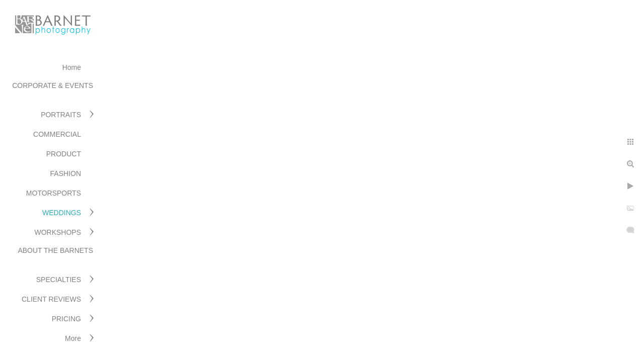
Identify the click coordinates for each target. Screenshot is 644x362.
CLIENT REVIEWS (51, 299)
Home (72, 67)
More (73, 338)
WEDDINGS (62, 213)
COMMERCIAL (57, 134)
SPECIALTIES (59, 280)
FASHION (66, 173)
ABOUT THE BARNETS (55, 250)
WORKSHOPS (58, 232)
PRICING (66, 319)
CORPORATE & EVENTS (53, 85)
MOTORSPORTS (54, 193)
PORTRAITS (61, 115)
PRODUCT (64, 154)
